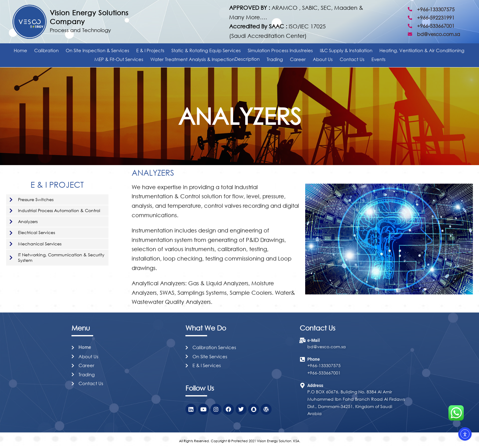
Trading (275, 59)
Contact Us (352, 59)
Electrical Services (37, 232)
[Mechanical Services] (11, 244)
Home (20, 50)
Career (298, 59)
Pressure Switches (36, 199)
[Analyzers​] (11, 222)
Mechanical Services (40, 244)
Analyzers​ (28, 221)
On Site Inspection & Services (97, 50)
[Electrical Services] (11, 233)
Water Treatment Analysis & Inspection (205, 59)
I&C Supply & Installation (346, 50)
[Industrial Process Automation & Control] (11, 211)
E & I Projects (150, 50)
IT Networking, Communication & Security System (61, 257)
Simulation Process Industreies (280, 50)
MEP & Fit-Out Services (119, 59)
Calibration (46, 50)
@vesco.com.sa (330, 347)
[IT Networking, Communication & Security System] (11, 258)
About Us (323, 59)
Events (378, 59)
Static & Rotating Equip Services (206, 50)
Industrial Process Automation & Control (59, 210)
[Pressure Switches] (11, 200)
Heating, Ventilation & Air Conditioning (422, 50)
